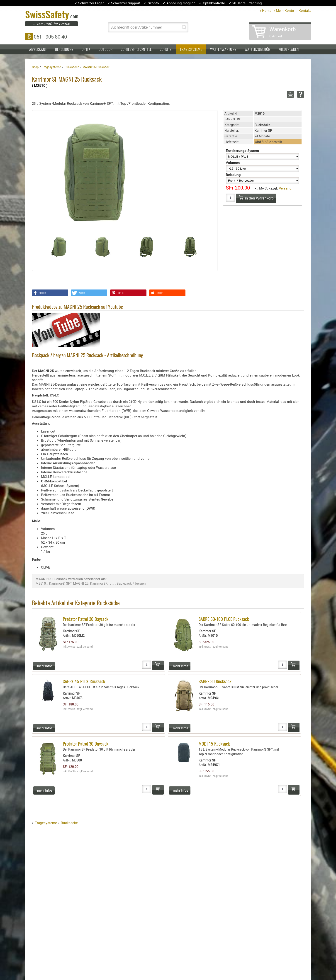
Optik (86, 50)
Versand (285, 188)
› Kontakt (304, 10)
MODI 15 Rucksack (214, 744)
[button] (50, 293)
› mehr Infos (44, 666)
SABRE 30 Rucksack (215, 682)
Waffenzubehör (257, 50)
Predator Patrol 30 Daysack (86, 620)
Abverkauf (38, 50)
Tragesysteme (191, 50)
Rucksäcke (69, 823)
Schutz (166, 50)
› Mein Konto (284, 10)
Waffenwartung (223, 50)
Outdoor (106, 50)
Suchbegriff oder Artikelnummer (136, 27)
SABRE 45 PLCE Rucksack (84, 682)
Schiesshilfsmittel (136, 50)
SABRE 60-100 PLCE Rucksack (224, 620)
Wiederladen (289, 50)
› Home (266, 10)
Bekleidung (64, 50)
